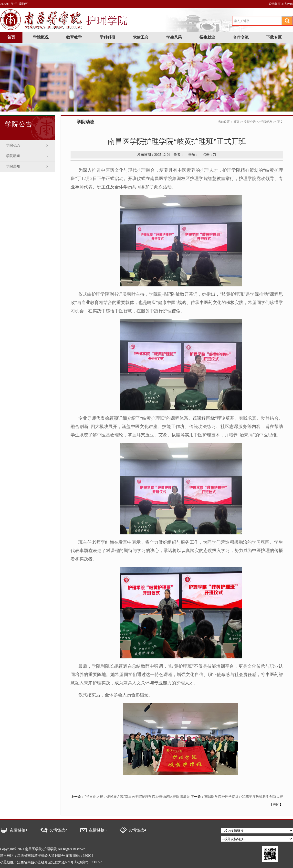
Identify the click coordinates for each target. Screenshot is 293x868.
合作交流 (241, 37)
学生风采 (174, 37)
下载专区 (274, 37)
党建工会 (141, 37)
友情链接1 (19, 830)
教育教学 (74, 37)
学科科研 (107, 37)
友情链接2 (58, 830)
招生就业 (207, 37)
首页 (11, 37)
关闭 (276, 805)
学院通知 (13, 166)
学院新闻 (13, 156)
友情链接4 (137, 830)
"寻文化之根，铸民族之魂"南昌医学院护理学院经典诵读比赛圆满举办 (137, 797)
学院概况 (41, 37)
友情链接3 (98, 830)
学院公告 (250, 122)
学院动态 (13, 145)
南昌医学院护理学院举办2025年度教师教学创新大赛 (244, 797)
